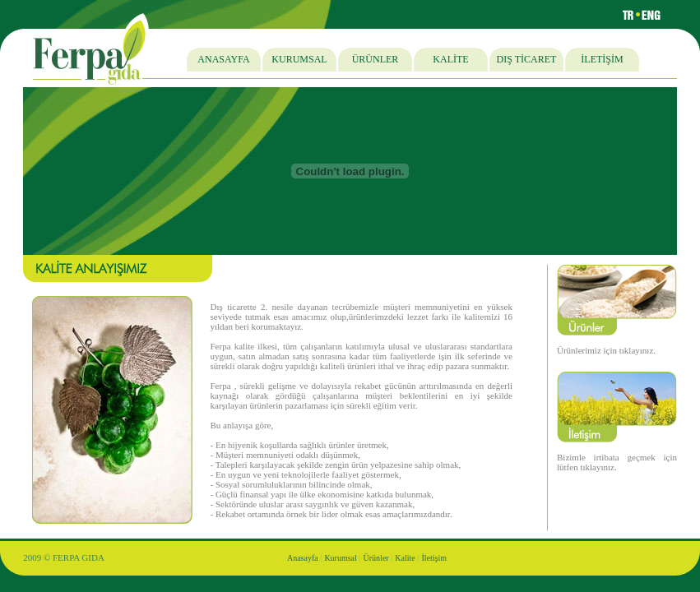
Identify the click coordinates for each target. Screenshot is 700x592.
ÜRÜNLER (375, 59)
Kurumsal (340, 558)
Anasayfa (303, 558)
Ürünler (376, 558)
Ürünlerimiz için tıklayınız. (606, 350)
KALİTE (450, 59)
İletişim (435, 558)
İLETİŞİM (602, 59)
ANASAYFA (223, 59)
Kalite (405, 558)
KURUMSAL (299, 59)
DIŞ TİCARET (527, 59)
